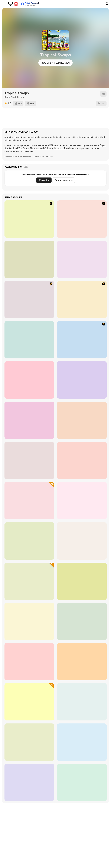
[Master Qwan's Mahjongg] (29, 461)
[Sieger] (82, 299)
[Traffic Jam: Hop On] (82, 581)
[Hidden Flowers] (29, 340)
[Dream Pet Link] (82, 461)
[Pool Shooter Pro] (29, 662)
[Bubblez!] (29, 259)
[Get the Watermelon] (29, 621)
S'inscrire (44, 180)
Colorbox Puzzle (63, 148)
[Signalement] (101, 104)
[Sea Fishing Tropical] (82, 340)
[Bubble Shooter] (82, 219)
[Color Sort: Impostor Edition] (29, 581)
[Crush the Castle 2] (29, 299)
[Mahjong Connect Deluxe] (82, 702)
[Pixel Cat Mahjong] (82, 501)
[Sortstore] (82, 782)
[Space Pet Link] (29, 541)
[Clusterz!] (82, 259)
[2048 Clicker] (29, 702)
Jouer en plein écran (55, 63)
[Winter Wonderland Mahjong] (29, 782)
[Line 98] (82, 621)
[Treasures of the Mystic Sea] (29, 742)
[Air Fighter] (82, 380)
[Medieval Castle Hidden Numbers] (29, 420)
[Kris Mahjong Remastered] (82, 541)
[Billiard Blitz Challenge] (82, 420)
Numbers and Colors (41, 148)
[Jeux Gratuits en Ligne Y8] (13, 4)
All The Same (22, 148)
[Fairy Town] (29, 219)
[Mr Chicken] (29, 380)
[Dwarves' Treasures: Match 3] (29, 501)
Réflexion (54, 145)
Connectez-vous (64, 180)
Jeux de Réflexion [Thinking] (23, 157)
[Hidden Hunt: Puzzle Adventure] (82, 742)
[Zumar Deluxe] (82, 662)
